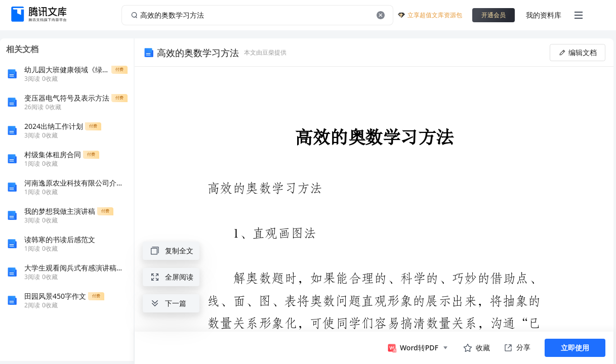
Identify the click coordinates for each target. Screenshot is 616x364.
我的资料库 (544, 15)
